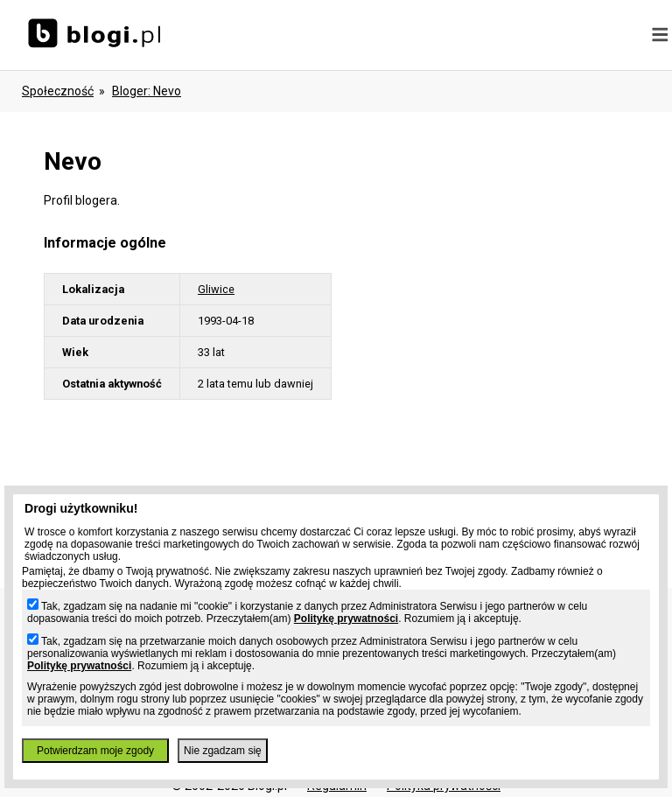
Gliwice (216, 289)
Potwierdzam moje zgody (95, 751)
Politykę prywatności (346, 619)
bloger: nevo (147, 91)
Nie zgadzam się (223, 751)
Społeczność (58, 91)
